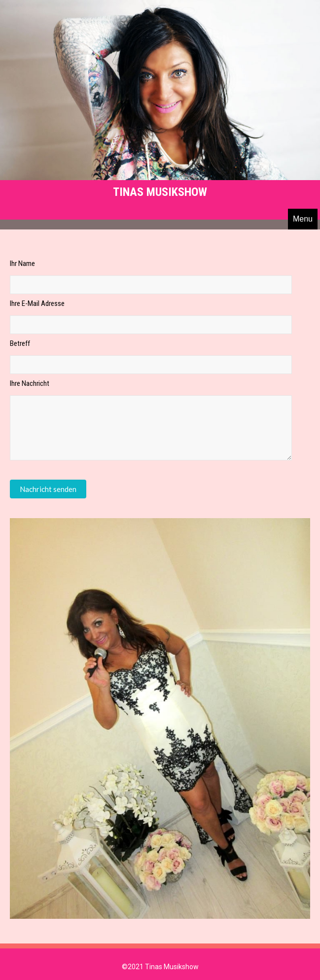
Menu (303, 219)
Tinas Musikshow (160, 192)
